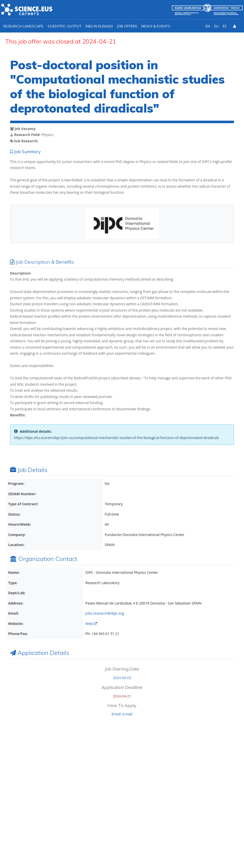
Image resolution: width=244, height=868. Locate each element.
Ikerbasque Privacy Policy (175, 796)
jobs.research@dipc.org (105, 613)
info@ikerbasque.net (38, 807)
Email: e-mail (122, 714)
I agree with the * (162, 796)
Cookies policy (224, 853)
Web (91, 624)
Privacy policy (192, 853)
